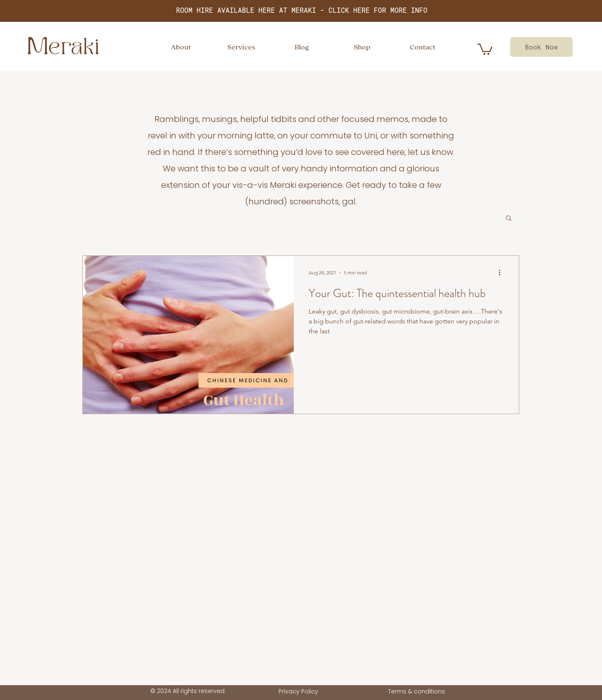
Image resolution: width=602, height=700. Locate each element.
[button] (509, 219)
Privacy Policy (298, 691)
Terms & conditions (417, 691)
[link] (485, 49)
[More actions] (503, 273)
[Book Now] (541, 47)
